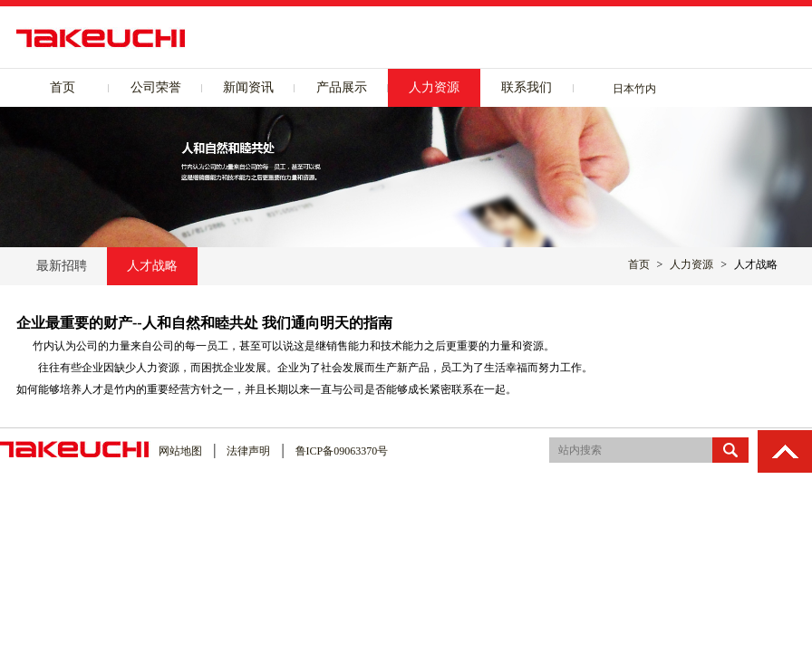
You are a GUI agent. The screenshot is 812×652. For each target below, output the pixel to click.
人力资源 (434, 87)
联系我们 (527, 87)
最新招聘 (62, 266)
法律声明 (248, 451)
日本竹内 (634, 89)
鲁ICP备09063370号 (342, 451)
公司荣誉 (156, 87)
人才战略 (152, 266)
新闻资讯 (248, 87)
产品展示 (342, 87)
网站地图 (180, 451)
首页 (63, 87)
